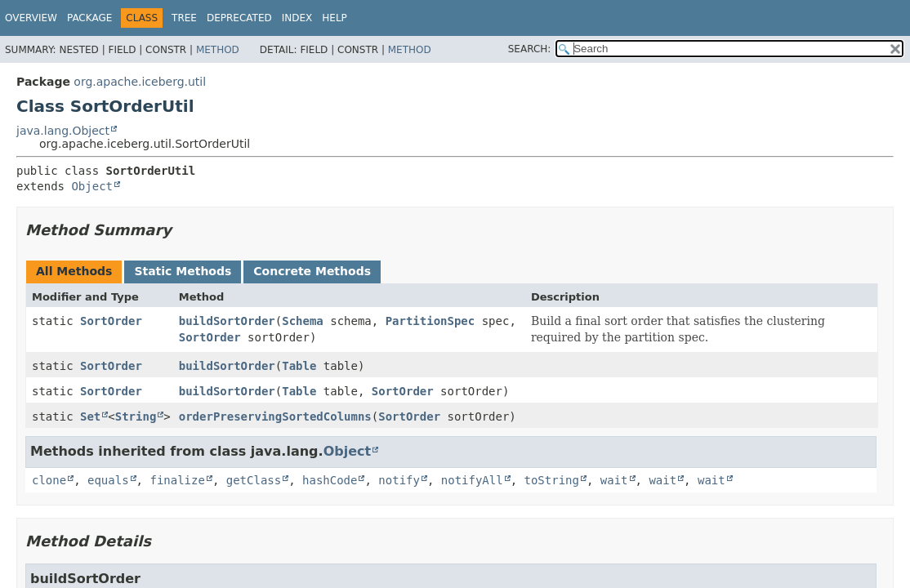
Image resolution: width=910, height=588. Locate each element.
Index (297, 18)
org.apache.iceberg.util (140, 82)
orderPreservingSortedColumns (275, 416)
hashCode (330, 480)
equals (108, 480)
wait (614, 480)
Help (335, 18)
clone (49, 480)
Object (92, 186)
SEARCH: (530, 49)
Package (89, 18)
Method (218, 50)
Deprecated (239, 18)
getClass (254, 480)
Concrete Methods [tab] (312, 271)
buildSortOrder (227, 321)
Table (299, 366)
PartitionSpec (430, 321)
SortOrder (111, 321)
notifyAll (472, 480)
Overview (31, 18)
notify (399, 480)
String (136, 416)
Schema (303, 321)
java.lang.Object (63, 131)
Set (90, 416)
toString (552, 480)
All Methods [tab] (74, 271)
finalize (177, 480)
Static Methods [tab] (183, 271)
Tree (184, 18)
